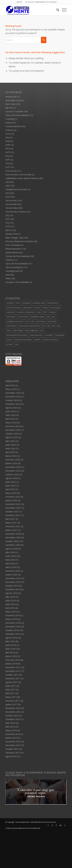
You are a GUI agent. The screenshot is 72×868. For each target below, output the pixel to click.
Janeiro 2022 (11, 500)
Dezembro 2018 (13, 623)
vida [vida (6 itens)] (16, 344)
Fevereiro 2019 (13, 615)
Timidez (9, 260)
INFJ (7, 182)
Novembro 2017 (13, 671)
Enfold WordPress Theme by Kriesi (43, 822)
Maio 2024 (10, 415)
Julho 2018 (10, 641)
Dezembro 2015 (13, 741)
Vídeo (8, 278)
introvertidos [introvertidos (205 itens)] (11, 326)
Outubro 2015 (12, 749)
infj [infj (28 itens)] (48, 317)
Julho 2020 (10, 552)
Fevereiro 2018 (13, 660)
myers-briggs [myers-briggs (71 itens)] (17, 330)
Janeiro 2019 (11, 619)
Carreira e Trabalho (15, 111)
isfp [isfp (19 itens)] (48, 326)
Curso (8, 134)
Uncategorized (12, 271)
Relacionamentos (13, 249)
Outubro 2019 (12, 586)
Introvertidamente (22, 822)
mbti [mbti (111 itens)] (8, 330)
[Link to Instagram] (52, 825)
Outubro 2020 (12, 541)
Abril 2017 (10, 693)
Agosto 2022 (12, 478)
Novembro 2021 (13, 508)
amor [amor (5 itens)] (18, 303)
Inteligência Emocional (16, 189)
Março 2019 (11, 612)
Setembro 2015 (13, 753)
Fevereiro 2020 (13, 571)
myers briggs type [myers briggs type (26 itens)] (31, 330)
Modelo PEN (11, 234)
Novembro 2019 (13, 582)
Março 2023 (11, 456)
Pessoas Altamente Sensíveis (19, 241)
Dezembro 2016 (13, 708)
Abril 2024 (10, 419)
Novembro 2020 (13, 537)
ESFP (8, 160)
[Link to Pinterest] (56, 825)
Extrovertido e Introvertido (18, 174)
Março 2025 (11, 389)
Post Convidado (13, 245)
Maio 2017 (10, 690)
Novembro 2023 (13, 430)
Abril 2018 (10, 652)
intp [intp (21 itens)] (32, 321)
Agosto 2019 (12, 593)
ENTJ (8, 149)
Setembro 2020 (13, 545)
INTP (8, 197)
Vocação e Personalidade (17, 282)
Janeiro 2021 (11, 530)
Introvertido (11, 204)
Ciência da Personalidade (17, 115)
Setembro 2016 (13, 719)
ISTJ (7, 223)
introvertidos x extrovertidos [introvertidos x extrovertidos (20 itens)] (29, 326)
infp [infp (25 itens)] (53, 317)
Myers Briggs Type (15, 238)
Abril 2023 (10, 452)
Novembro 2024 (13, 396)
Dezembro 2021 (13, 504)
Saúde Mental (12, 252)
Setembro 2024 (13, 404)
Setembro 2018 (13, 634)
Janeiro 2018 (11, 664)
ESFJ (7, 156)
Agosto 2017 (12, 682)
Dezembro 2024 (13, 393)
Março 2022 (11, 493)
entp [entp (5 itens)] (39, 312)
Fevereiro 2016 (13, 734)
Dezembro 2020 (13, 534)
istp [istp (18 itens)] (58, 326)
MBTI (8, 230)
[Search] (56, 10)
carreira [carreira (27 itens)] (37, 308)
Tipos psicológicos (14, 267)
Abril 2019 (10, 608)
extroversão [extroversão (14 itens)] (11, 317)
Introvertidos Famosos (16, 212)
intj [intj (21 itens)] (27, 321)
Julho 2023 (10, 441)
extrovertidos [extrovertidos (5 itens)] (23, 317)
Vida (7, 275)
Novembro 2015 (13, 745)
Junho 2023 (11, 445)
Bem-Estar (11, 104)
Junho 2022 (11, 482)
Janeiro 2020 (11, 575)
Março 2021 (11, 523)
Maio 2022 (10, 486)
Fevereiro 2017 (13, 701)
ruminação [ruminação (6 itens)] (49, 335)
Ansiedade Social (13, 100)
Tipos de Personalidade (17, 264)
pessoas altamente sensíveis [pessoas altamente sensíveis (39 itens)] (17, 335)
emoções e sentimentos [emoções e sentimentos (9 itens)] (26, 312)
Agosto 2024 (12, 408)
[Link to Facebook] (48, 825)
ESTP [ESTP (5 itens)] (45, 312)
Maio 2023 (10, 448)
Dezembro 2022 (13, 467)
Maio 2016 (10, 723)
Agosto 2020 (12, 549)
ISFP (8, 219)
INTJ (7, 193)
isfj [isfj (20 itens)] (44, 326)
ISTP (8, 226)
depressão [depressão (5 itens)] (10, 312)
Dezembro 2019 (13, 578)
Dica (7, 137)
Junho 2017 (11, 686)
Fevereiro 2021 (13, 526)
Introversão (11, 200)
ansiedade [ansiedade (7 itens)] (27, 303)
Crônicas (9, 130)
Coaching (10, 119)
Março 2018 (11, 656)
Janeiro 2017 (11, 704)
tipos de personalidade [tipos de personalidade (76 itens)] (23, 340)
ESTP (8, 167)
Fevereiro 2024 (13, 426)
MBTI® (19, 2)
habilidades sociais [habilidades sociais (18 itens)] (37, 317)
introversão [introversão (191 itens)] (40, 321)
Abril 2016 (10, 727)
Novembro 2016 (13, 712)
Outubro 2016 (12, 716)
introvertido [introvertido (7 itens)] (52, 321)
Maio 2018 (10, 649)
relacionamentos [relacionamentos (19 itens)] (36, 335)
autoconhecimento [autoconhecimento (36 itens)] (14, 308)
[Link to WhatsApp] (64, 825)
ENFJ (8, 141)
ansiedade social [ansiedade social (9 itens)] (39, 303)
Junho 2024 (11, 411)
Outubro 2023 (12, 434)
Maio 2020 (10, 560)
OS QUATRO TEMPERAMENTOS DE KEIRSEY (41, 2)
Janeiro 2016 (11, 738)
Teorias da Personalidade (18, 256)
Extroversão (11, 171)
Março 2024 (11, 422)
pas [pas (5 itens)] (42, 330)
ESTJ (8, 163)
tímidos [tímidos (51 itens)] (9, 344)
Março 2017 (11, 697)
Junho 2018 (11, 645)
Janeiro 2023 (11, 463)
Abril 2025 (10, 385)
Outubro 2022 (12, 474)
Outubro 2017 (12, 675)
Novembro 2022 (13, 471)
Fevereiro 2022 (13, 497)
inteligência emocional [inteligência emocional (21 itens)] (15, 321)
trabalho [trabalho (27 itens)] (37, 340)
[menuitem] (19, 2)
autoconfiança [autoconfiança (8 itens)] (53, 303)
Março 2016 (11, 730)
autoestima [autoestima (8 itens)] (27, 308)
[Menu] (63, 10)
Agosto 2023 (12, 437)
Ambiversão (11, 97)
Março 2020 (11, 567)
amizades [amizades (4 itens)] (10, 303)
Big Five (9, 108)
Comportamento (13, 126)
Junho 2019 (11, 601)
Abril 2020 (10, 563)
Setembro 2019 (13, 589)
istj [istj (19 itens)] (53, 326)
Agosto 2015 (12, 756)
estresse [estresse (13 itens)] (52, 312)
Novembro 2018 (13, 626)
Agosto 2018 (12, 638)
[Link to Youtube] (60, 825)
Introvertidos (12, 208)
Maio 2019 (10, 604)
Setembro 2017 (13, 678)
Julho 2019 (10, 597)
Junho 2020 (11, 556)
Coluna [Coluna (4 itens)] (45, 308)
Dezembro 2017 (13, 667)
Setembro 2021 (13, 515)
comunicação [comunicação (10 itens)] (55, 308)
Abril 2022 (10, 489)
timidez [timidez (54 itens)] (9, 340)
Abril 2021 (10, 519)
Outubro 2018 (12, 630)
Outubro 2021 (12, 511)
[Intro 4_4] (30, 10)
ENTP (8, 152)
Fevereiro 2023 (13, 460)
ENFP (8, 145)
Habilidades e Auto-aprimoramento (22, 178)
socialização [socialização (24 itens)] (60, 335)
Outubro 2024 (12, 400)
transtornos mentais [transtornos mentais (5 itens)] (50, 340)
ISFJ (7, 215)
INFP (8, 186)
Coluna (9, 123)
